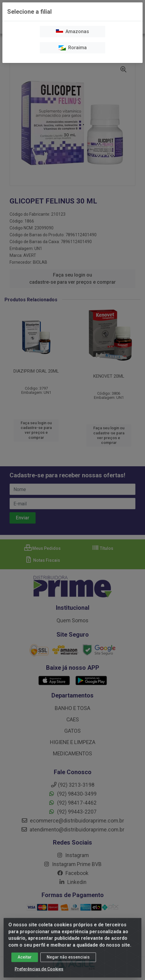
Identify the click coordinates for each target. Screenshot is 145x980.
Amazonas (72, 31)
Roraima (73, 48)
